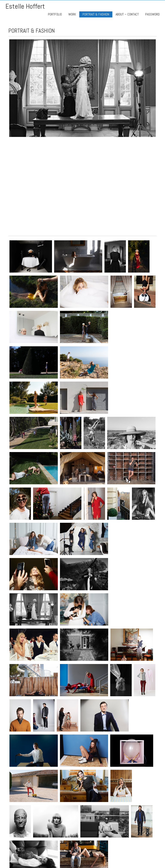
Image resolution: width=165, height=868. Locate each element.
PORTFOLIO (55, 14)
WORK (72, 14)
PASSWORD (152, 14)
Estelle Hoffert (25, 6)
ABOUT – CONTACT (127, 14)
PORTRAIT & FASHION (96, 14)
